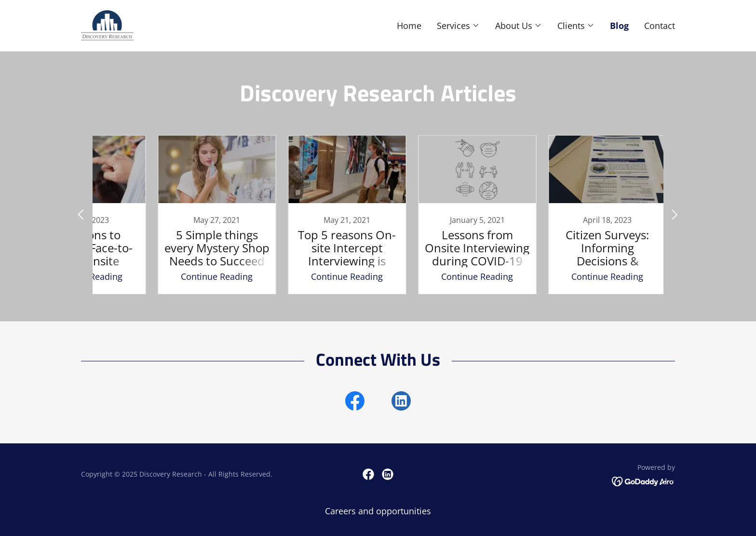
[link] (107, 25)
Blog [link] (619, 26)
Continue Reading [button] (183, 276)
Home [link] (409, 26)
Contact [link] (660, 26)
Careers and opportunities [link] (378, 511)
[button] (458, 26)
